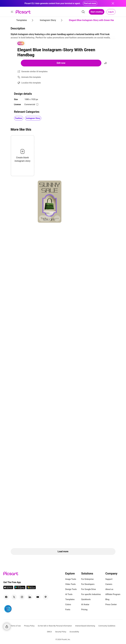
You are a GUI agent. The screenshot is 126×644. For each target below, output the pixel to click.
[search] (83, 12)
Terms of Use (16, 626)
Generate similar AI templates (35, 71)
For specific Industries (91, 594)
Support (109, 579)
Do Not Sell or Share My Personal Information (55, 626)
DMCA (49, 632)
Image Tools (71, 579)
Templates (70, 599)
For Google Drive (89, 589)
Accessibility (74, 632)
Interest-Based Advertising (85, 626)
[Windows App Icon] (31, 588)
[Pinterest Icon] (46, 597)
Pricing (84, 610)
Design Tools (71, 589)
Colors (68, 604)
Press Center (111, 604)
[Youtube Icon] (38, 597)
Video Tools (70, 584)
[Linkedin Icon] (30, 597)
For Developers (88, 584)
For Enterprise (87, 579)
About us (109, 589)
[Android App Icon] (20, 588)
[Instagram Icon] (22, 597)
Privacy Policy (29, 626)
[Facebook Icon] (6, 597)
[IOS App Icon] (8, 588)
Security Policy (61, 632)
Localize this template (31, 83)
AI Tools (69, 594)
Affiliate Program (113, 594)
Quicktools (86, 599)
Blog (107, 599)
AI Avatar (85, 604)
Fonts (68, 610)
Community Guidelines (107, 626)
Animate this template (31, 77)
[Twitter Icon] (14, 597)
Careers (109, 584)
